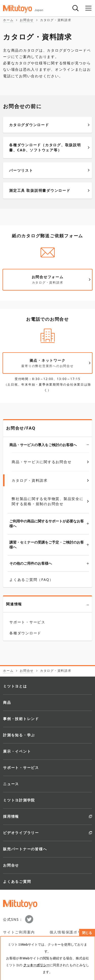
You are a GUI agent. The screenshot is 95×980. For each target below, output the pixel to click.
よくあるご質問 (17, 881)
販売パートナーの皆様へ (25, 849)
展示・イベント (17, 751)
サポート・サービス (21, 767)
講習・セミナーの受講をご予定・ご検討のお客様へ (49, 545)
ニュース (11, 784)
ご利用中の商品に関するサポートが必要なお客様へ (49, 524)
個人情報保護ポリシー (70, 932)
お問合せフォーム (51, 280)
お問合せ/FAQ (21, 428)
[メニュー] (88, 8)
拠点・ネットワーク (51, 363)
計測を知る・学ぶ (19, 735)
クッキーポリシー (36, 965)
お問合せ (11, 865)
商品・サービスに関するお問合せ (50, 462)
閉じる (87, 933)
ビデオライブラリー (21, 833)
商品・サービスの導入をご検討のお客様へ (49, 444)
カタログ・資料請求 (50, 480)
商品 (7, 702)
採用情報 (11, 816)
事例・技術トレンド (21, 719)
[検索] (75, 8)
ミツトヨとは (15, 686)
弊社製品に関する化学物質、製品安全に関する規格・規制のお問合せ (50, 501)
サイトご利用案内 (19, 932)
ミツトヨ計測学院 (19, 800)
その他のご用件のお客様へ (49, 563)
